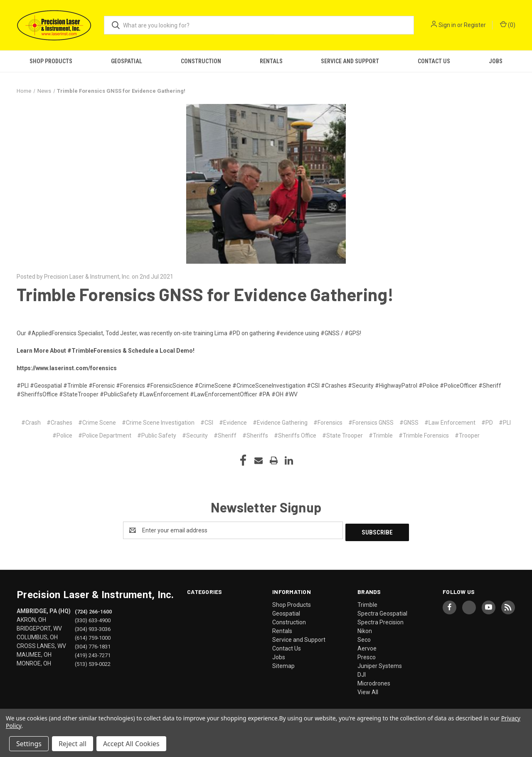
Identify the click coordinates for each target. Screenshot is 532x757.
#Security (195, 435)
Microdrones (374, 681)
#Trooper (467, 435)
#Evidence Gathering (280, 423)
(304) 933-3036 (93, 627)
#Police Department (105, 435)
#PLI (505, 423)
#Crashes (59, 423)
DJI (362, 673)
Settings (29, 744)
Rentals (271, 61)
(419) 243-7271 (93, 653)
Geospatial (127, 61)
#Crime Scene (97, 423)
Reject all (73, 744)
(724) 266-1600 (93, 610)
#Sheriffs (255, 435)
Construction (201, 61)
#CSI (207, 423)
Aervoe (367, 646)
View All (368, 690)
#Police (62, 435)
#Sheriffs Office (295, 435)
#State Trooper (342, 435)
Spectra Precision (381, 620)
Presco (367, 655)
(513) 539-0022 (93, 662)
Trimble (367, 603)
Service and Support (350, 61)
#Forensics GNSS (371, 423)
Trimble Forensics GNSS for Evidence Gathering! (205, 294)
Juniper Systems (380, 664)
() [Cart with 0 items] (508, 25)
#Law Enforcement (450, 423)
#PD (487, 423)
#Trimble (381, 435)
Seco (364, 638)
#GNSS (409, 423)
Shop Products (51, 61)
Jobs (496, 61)
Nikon (365, 629)
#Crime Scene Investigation (158, 423)
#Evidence (233, 423)
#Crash (31, 423)
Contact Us (434, 61)
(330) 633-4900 (93, 618)
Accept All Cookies (131, 744)
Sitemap (283, 664)
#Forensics (328, 423)
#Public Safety (157, 435)
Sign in (447, 25)
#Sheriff (225, 435)
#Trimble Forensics (424, 435)
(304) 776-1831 (93, 644)
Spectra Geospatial (382, 611)
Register (475, 25)
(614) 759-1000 (93, 636)
